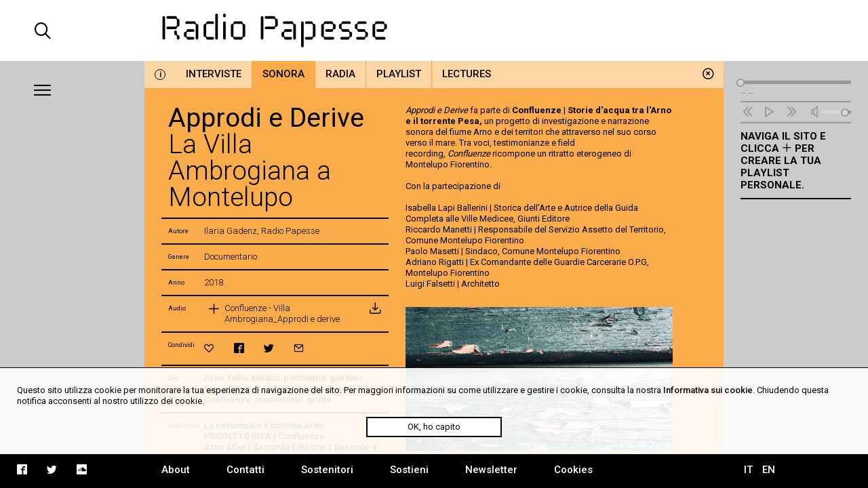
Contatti (245, 470)
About (176, 470)
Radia (340, 74)
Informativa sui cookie (708, 390)
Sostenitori (327, 470)
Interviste (214, 74)
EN (769, 470)
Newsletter (491, 470)
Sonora (283, 74)
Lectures (467, 74)
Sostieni (409, 470)
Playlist (399, 74)
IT (748, 470)
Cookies (573, 470)
